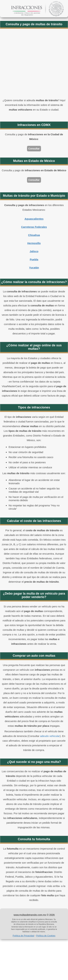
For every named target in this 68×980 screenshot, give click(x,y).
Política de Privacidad (23, 936)
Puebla (34, 259)
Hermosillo (34, 243)
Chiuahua (34, 235)
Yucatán (34, 268)
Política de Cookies (46, 936)
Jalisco (34, 251)
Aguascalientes (34, 219)
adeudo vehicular (50, 736)
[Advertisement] (32, 64)
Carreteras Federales (34, 227)
